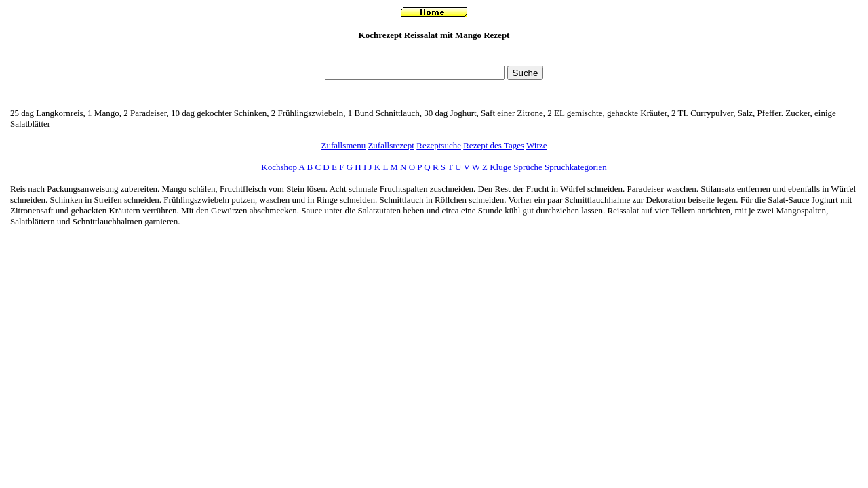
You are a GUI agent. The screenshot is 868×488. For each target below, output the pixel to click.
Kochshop (279, 167)
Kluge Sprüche (516, 167)
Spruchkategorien (576, 167)
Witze (537, 145)
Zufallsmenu (343, 145)
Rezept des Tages (494, 145)
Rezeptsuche (439, 145)
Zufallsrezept (391, 145)
